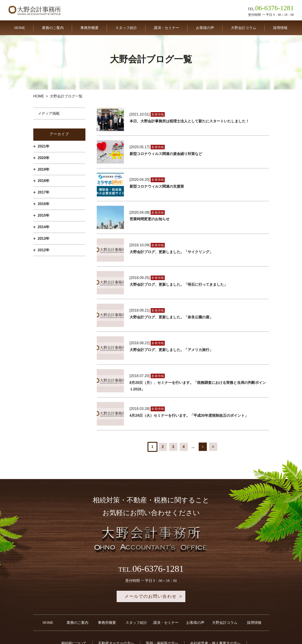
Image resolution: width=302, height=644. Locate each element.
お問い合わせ (217, 605)
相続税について (74, 596)
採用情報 (280, 28)
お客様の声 (205, 28)
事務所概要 (89, 28)
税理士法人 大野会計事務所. (154, 633)
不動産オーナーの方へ (116, 596)
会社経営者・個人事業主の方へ (215, 596)
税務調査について (88, 605)
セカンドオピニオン (179, 605)
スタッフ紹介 (126, 28)
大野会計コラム (244, 28)
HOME (20, 28)
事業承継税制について (133, 605)
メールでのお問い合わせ (151, 550)
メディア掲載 (49, 113)
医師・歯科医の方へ (162, 596)
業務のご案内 (53, 28)
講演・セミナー (167, 28)
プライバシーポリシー (151, 614)
